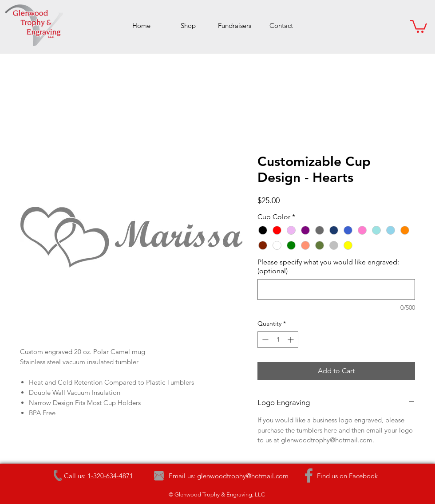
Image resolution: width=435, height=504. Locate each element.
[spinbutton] (278, 340)
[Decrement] (264, 340)
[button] (419, 26)
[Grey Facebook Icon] (309, 475)
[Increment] (291, 340)
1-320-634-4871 (110, 476)
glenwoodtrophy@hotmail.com (243, 476)
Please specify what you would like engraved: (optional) (328, 266)
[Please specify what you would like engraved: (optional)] (336, 289)
